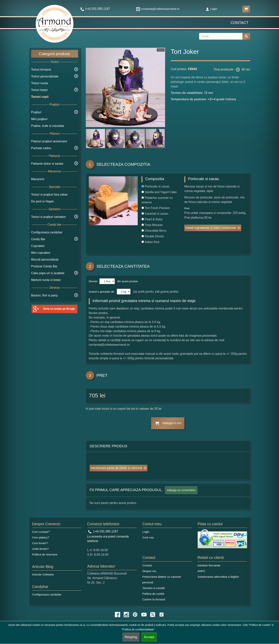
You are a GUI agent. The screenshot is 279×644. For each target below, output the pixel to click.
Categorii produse (55, 54)
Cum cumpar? (41, 532)
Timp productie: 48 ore (232, 70)
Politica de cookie (153, 594)
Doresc (94, 281)
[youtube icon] (144, 615)
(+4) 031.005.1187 (103, 531)
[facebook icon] (117, 615)
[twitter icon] (153, 615)
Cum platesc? (41, 537)
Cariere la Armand (154, 599)
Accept (149, 637)
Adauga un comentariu (181, 490)
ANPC (202, 571)
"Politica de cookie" (260, 625)
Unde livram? (40, 549)
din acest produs (127, 281)
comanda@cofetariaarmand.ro (158, 9)
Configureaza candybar (47, 232)
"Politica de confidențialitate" (138, 629)
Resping (131, 637)
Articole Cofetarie (43, 574)
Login (211, 9)
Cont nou (148, 537)
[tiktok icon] (162, 615)
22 (136, 292)
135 (157, 292)
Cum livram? (40, 543)
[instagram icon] (126, 615)
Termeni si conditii (154, 588)
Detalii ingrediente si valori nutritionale (211, 228)
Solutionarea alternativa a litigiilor (218, 577)
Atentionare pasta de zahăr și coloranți (116, 468)
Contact (239, 23)
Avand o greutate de (102, 292)
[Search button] (246, 36)
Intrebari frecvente (209, 565)
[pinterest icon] (135, 615)
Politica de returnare (45, 554)
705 (94, 395)
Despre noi (149, 571)
